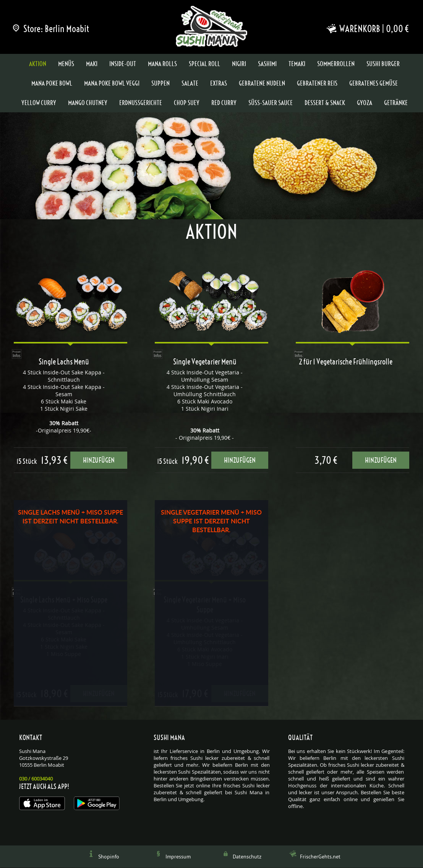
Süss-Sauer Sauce (271, 103)
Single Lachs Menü (64, 362)
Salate (190, 84)
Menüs (66, 64)
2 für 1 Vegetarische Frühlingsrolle (346, 362)
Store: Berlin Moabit (51, 29)
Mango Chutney (88, 103)
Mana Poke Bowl (52, 84)
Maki (92, 64)
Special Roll (204, 64)
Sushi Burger (383, 64)
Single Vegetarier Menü (205, 362)
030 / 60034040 (36, 779)
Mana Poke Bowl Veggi (112, 84)
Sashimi (267, 64)
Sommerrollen (336, 64)
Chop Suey (187, 103)
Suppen (160, 84)
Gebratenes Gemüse (374, 84)
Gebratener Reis (317, 84)
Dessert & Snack (325, 103)
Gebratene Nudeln (262, 84)
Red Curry (224, 103)
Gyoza (365, 103)
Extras (219, 84)
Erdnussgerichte (141, 103)
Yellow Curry (39, 103)
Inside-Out (123, 64)
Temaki (297, 64)
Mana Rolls (162, 64)
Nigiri (239, 64)
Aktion (38, 64)
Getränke (396, 103)
